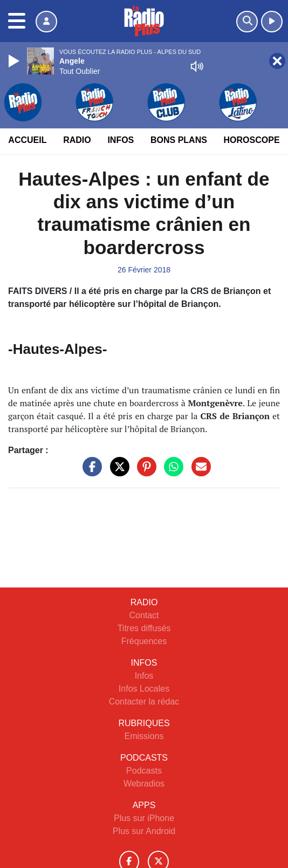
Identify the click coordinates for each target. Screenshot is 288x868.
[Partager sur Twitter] (117, 472)
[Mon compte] (46, 22)
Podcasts (144, 771)
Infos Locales (144, 689)
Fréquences (144, 641)
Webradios (144, 784)
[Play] (15, 61)
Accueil (27, 140)
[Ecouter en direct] (272, 22)
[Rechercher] (247, 22)
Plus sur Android (144, 831)
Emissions (144, 736)
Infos (121, 140)
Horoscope (252, 140)
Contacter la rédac (144, 702)
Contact (144, 615)
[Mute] (197, 66)
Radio (77, 140)
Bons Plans (179, 140)
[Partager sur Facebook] (90, 472)
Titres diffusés (144, 628)
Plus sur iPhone (144, 818)
